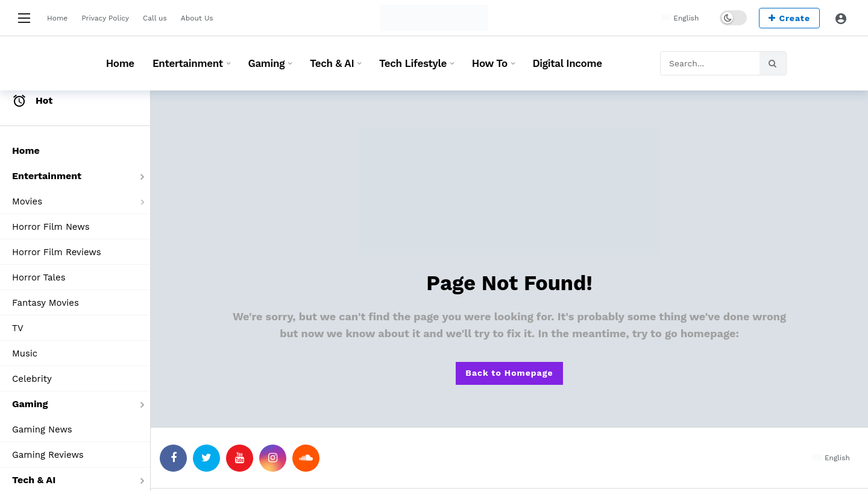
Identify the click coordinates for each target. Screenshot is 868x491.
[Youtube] (240, 458)
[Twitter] (206, 458)
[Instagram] (273, 458)
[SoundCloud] (306, 458)
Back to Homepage (509, 373)
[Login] (841, 18)
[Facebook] (173, 458)
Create (789, 18)
